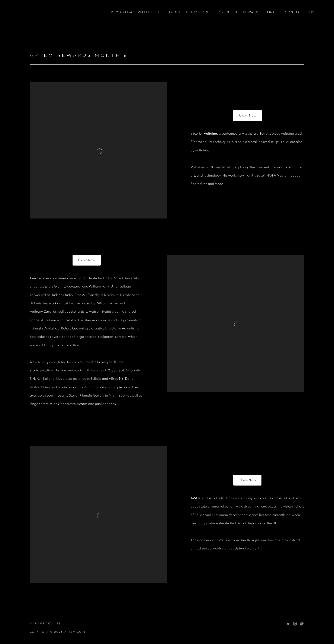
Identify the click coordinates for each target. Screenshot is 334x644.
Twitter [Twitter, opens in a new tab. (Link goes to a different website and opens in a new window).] (288, 624)
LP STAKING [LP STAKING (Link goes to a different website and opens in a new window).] (169, 12)
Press (315, 12)
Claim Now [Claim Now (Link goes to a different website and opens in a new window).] (247, 115)
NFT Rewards (248, 12)
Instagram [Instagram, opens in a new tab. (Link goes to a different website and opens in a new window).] (295, 624)
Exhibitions (198, 12)
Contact (294, 12)
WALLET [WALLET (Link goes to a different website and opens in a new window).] (145, 12)
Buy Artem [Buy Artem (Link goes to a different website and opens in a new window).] (122, 12)
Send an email (302, 624)
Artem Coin (34, 12)
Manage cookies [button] (45, 624)
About (273, 12)
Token (223, 12)
